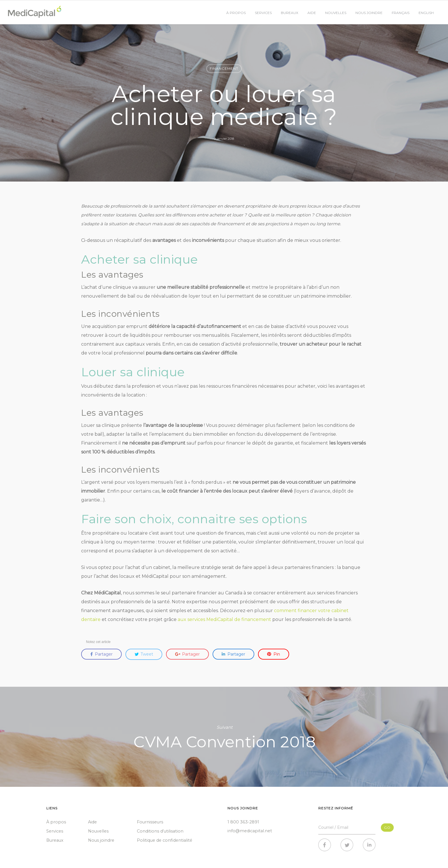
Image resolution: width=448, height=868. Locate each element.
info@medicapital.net (250, 831)
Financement (224, 68)
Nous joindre (369, 13)
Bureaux (290, 13)
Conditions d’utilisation (160, 831)
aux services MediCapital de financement (224, 619)
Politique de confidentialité (165, 840)
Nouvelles (336, 13)
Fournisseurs (150, 822)
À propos (236, 13)
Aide (312, 13)
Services (263, 13)
